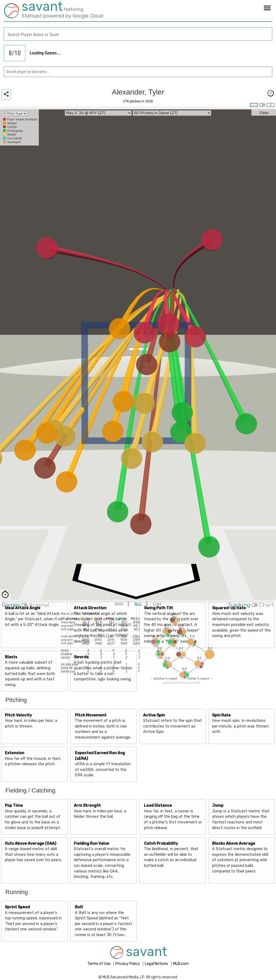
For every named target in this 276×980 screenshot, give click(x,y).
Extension (15, 753)
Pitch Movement (91, 715)
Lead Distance (158, 806)
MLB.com (181, 964)
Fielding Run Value (92, 844)
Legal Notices (157, 964)
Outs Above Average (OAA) (31, 844)
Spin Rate (221, 715)
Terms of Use (99, 964)
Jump (218, 806)
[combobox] (138, 34)
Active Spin (154, 715)
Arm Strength (87, 806)
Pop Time (14, 806)
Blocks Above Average (234, 844)
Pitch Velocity (18, 715)
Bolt (79, 907)
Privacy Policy (128, 964)
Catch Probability (161, 844)
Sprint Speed (17, 907)
